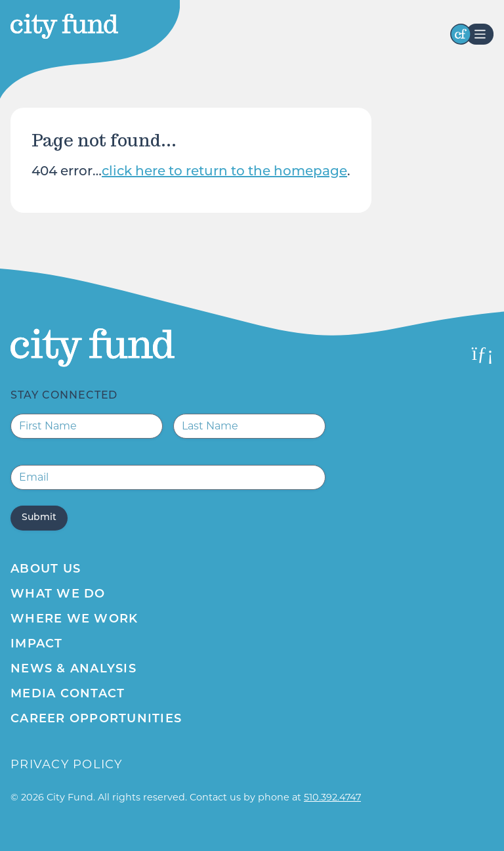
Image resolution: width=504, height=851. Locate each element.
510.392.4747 (332, 797)
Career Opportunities (96, 719)
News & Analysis (73, 669)
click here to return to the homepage (224, 172)
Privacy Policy (67, 764)
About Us (46, 570)
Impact (37, 644)
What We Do (58, 595)
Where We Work (74, 620)
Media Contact (68, 694)
